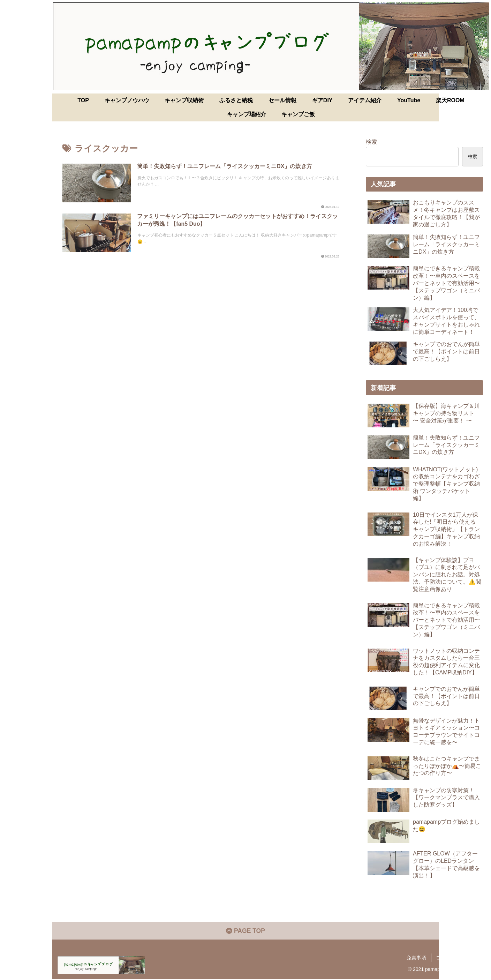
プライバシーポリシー (461, 958)
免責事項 (416, 958)
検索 (371, 142)
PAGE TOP (245, 932)
